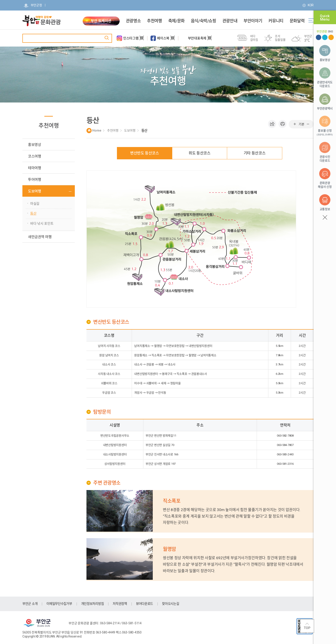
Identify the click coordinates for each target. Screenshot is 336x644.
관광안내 (230, 21)
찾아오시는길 (179, 604)
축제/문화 (176, 21)
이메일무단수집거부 (61, 604)
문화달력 (297, 21)
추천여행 (154, 21)
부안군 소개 (30, 604)
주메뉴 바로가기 (0, 0)
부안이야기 (253, 21)
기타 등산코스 (255, 153)
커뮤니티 (276, 21)
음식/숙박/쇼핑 (204, 21)
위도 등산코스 (200, 153)
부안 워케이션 (101, 21)
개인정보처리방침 (97, 604)
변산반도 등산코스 (145, 153)
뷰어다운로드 (151, 604)
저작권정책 (125, 604)
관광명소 (133, 21)
